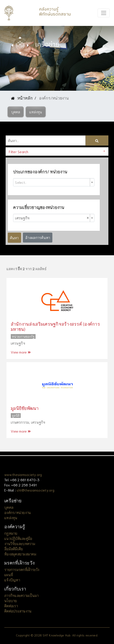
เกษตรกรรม (20, 422)
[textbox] (52, 182)
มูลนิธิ (16, 416)
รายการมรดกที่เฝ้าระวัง (22, 569)
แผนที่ (9, 575)
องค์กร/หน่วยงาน (18, 512)
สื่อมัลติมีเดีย (14, 549)
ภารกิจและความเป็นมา (21, 595)
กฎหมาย (11, 533)
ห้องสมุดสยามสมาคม (20, 554)
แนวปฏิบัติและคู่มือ (18, 538)
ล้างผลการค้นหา (38, 237)
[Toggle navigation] (104, 13)
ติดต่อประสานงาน (18, 611)
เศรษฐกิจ (18, 343)
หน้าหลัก (22, 98)
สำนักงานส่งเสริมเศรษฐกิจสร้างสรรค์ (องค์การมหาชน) (55, 326)
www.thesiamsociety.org (23, 474)
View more (21, 352)
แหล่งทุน (11, 518)
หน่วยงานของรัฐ (23, 336)
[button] (16, 112)
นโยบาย (11, 600)
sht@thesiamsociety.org (35, 490)
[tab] (57, 151)
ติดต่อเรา (11, 606)
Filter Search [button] (19, 151)
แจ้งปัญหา (12, 580)
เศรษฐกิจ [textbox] (52, 218)
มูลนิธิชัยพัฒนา (25, 408)
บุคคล (9, 507)
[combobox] (54, 182)
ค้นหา (14, 238)
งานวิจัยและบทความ (20, 543)
